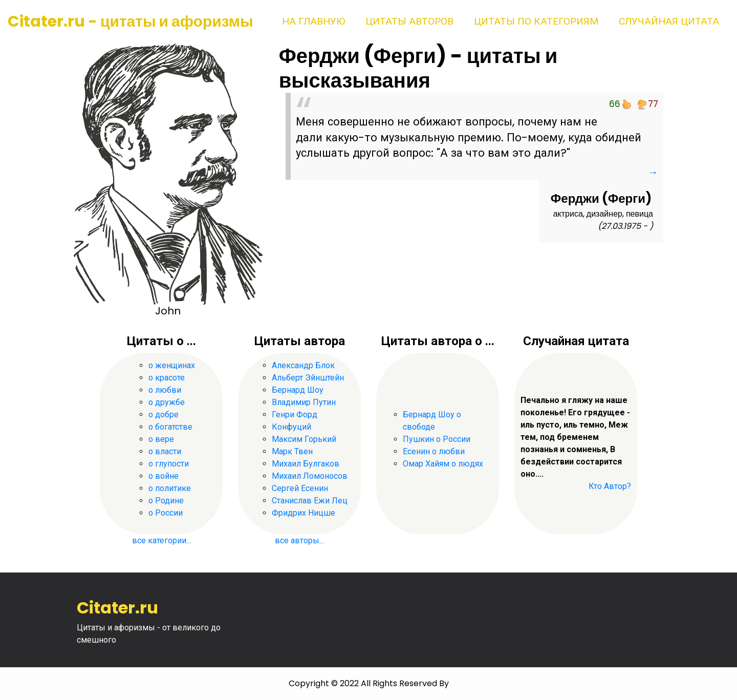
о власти (165, 451)
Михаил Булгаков (306, 464)
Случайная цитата (669, 21)
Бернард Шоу (298, 390)
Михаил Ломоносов (310, 476)
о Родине (166, 501)
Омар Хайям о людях (443, 464)
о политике (170, 488)
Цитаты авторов (409, 21)
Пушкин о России (437, 439)
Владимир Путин (304, 402)
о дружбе (167, 402)
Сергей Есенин (300, 488)
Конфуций (291, 427)
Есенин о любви (434, 451)
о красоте (167, 378)
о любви (165, 390)
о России (166, 513)
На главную (313, 21)
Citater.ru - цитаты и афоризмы (131, 22)
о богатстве (170, 427)
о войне (164, 476)
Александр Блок (303, 365)
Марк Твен (292, 451)
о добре (164, 415)
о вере (161, 439)
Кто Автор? (610, 486)
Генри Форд (295, 415)
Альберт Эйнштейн (308, 378)
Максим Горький (304, 439)
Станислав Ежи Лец (310, 501)
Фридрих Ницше (304, 513)
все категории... (161, 540)
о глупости (169, 464)
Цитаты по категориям (536, 21)
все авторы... (299, 540)
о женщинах (172, 365)
